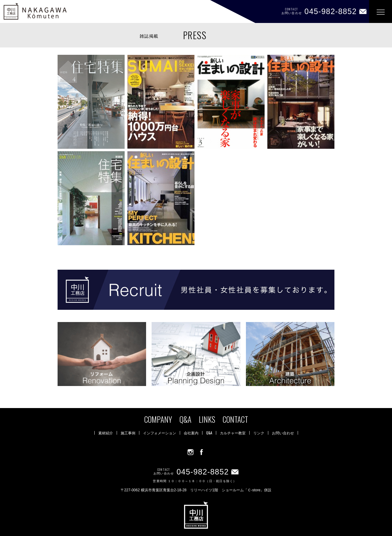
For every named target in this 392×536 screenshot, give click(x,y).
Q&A (185, 419)
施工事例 (128, 433)
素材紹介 (106, 433)
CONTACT (235, 419)
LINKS (207, 419)
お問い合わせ (283, 433)
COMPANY (158, 419)
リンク (259, 433)
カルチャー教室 (233, 433)
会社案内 (191, 433)
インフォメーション (160, 433)
